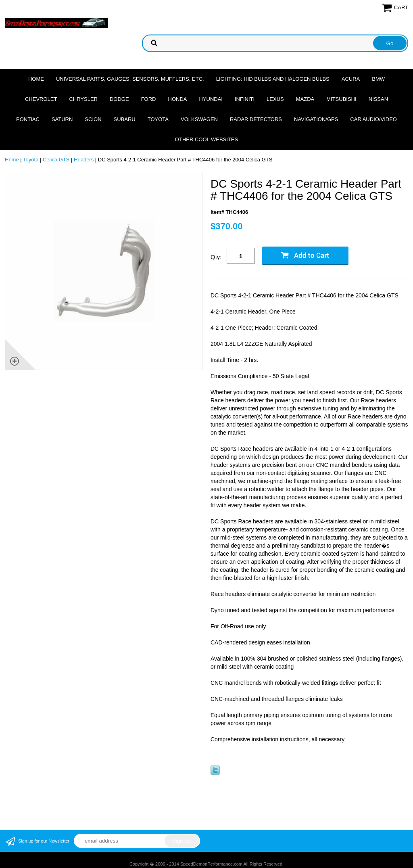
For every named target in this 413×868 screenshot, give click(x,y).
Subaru (125, 119)
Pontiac (28, 119)
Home (36, 79)
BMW (378, 79)
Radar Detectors (256, 119)
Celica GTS (56, 160)
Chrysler (83, 99)
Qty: (216, 257)
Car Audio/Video (373, 119)
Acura (351, 79)
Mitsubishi (341, 99)
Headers (84, 160)
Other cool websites (206, 139)
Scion (93, 119)
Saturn (62, 119)
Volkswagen (199, 119)
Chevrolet (41, 99)
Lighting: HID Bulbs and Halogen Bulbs (273, 79)
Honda (178, 99)
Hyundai (211, 99)
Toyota (158, 119)
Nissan (378, 99)
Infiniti (245, 99)
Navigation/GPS (316, 119)
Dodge (119, 99)
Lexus (275, 99)
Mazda (305, 99)
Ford (149, 99)
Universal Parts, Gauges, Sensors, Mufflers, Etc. (130, 79)
